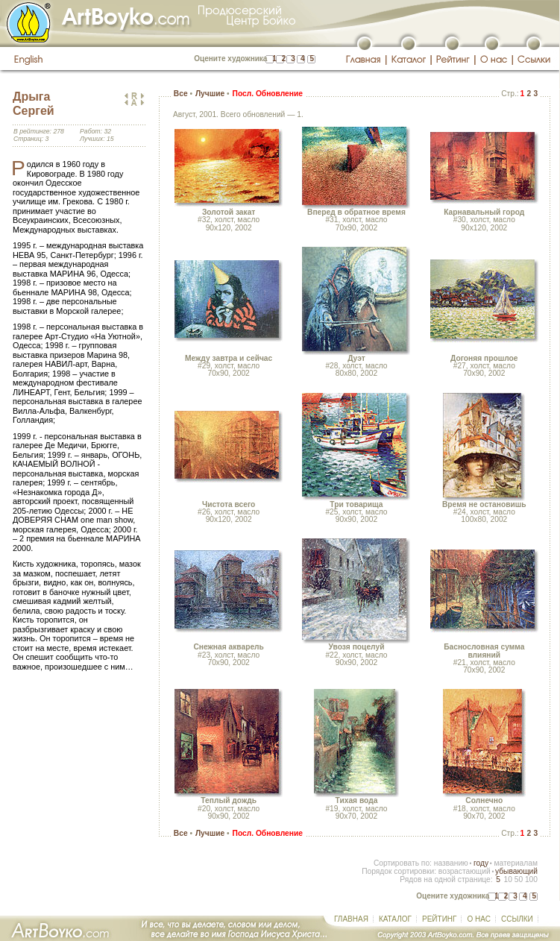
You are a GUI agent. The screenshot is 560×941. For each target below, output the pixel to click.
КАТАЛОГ (395, 919)
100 (531, 879)
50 (519, 879)
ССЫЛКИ (517, 919)
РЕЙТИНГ (439, 919)
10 (507, 879)
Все (181, 94)
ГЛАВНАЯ (351, 919)
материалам (516, 863)
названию (451, 863)
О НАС (478, 919)
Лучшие (210, 94)
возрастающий (465, 871)
